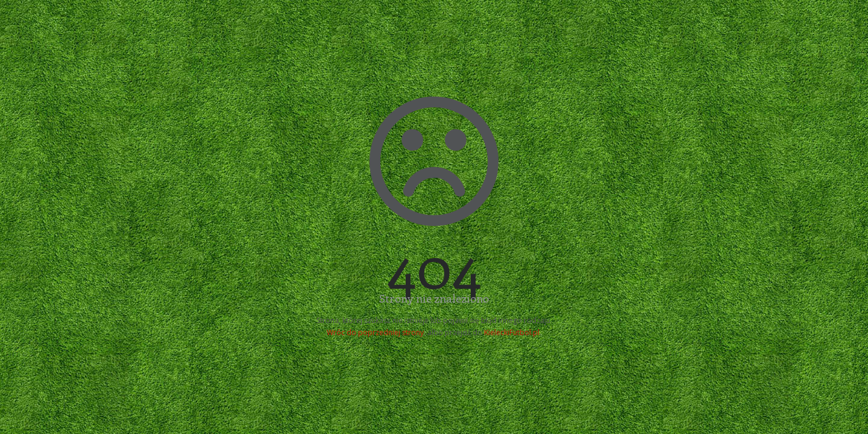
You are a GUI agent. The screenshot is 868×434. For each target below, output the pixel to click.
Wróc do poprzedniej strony (375, 332)
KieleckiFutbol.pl (512, 332)
